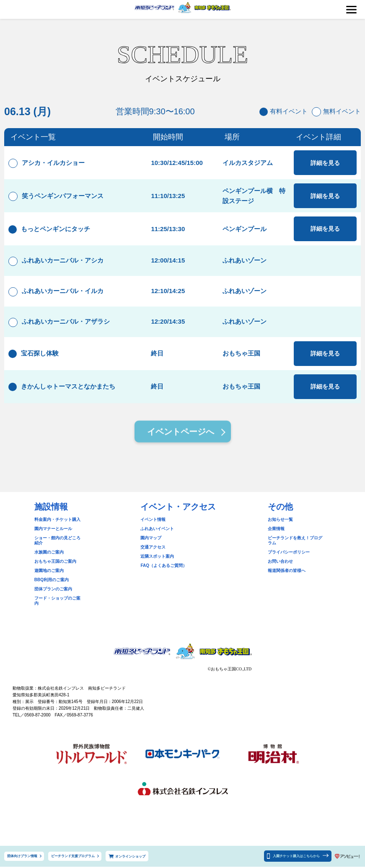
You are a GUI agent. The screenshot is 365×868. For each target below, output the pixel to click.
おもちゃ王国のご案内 (55, 568)
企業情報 (276, 540)
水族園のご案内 (49, 558)
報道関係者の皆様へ (287, 577)
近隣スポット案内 (157, 568)
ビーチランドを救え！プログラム (299, 549)
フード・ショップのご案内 (60, 604)
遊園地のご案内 (49, 577)
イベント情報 (153, 531)
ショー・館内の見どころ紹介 (62, 549)
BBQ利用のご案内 (52, 586)
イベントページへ (181, 444)
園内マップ (151, 549)
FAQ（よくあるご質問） (164, 577)
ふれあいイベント (157, 540)
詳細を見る (325, 164)
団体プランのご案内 (53, 595)
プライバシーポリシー (289, 558)
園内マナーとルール (53, 540)
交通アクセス (153, 558)
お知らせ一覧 (280, 531)
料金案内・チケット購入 (57, 531)
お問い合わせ (280, 568)
